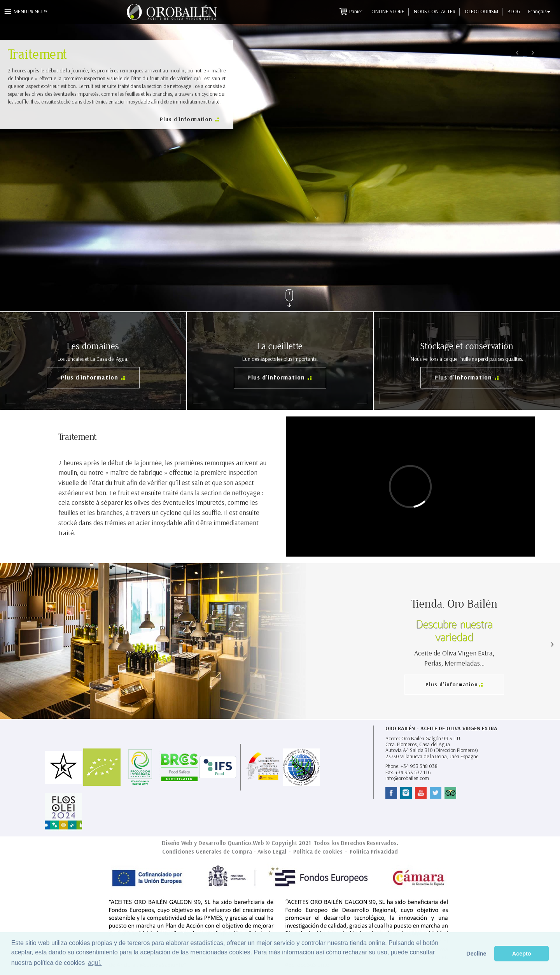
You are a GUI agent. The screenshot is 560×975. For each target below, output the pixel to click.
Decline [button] (476, 954)
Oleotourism (481, 11)
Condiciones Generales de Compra (207, 852)
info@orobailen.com (407, 778)
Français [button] (539, 11)
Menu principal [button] (32, 11)
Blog (514, 11)
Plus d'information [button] (187, 119)
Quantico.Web (246, 843)
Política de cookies (318, 852)
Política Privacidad (374, 852)
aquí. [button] (95, 963)
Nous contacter (435, 11)
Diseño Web (177, 843)
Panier (356, 11)
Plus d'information (90, 377)
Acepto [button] (522, 954)
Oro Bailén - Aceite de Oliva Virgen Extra (441, 728)
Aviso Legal (272, 852)
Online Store (388, 11)
